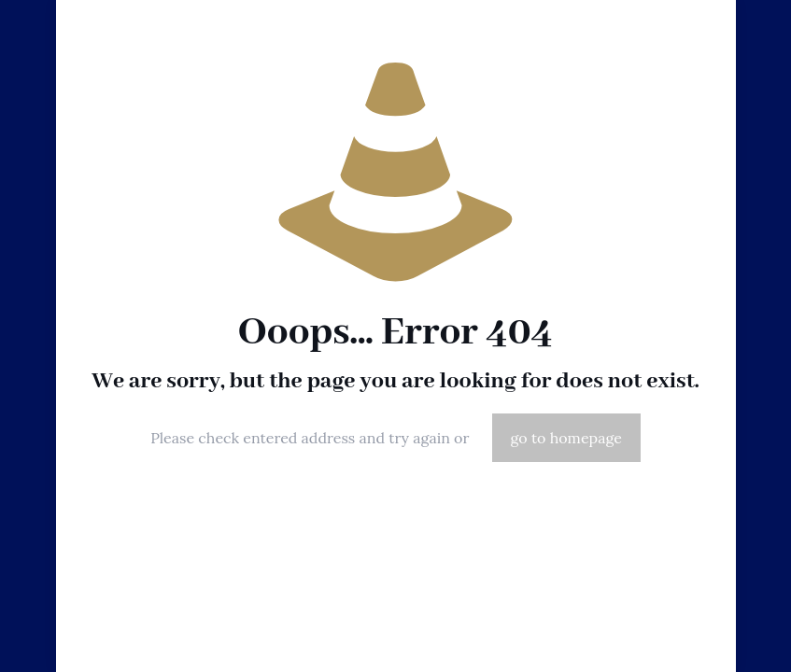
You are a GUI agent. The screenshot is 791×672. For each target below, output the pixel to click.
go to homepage (566, 438)
